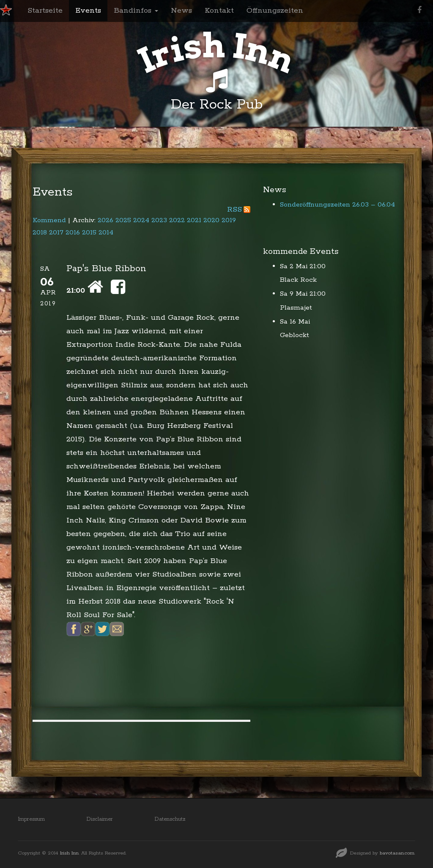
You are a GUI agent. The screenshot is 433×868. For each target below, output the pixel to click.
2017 (56, 233)
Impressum (31, 819)
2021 (194, 220)
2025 (123, 220)
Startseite (45, 11)
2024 (141, 220)
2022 (177, 220)
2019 (229, 220)
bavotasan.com (397, 853)
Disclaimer (100, 819)
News (181, 11)
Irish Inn (69, 853)
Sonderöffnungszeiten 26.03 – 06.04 (337, 205)
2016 (73, 233)
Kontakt (219, 11)
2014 (106, 233)
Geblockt (295, 335)
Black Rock (298, 280)
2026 (106, 220)
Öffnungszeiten (275, 11)
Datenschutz (170, 819)
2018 (40, 233)
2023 (159, 220)
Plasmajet (296, 308)
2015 (89, 233)
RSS (234, 210)
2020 (211, 220)
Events (88, 11)
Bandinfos (136, 11)
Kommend (49, 220)
